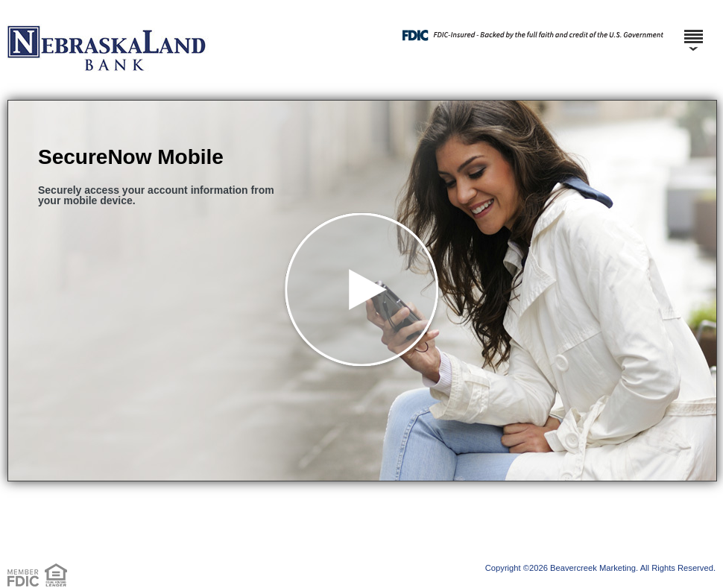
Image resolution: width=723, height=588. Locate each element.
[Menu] (693, 30)
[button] (362, 291)
